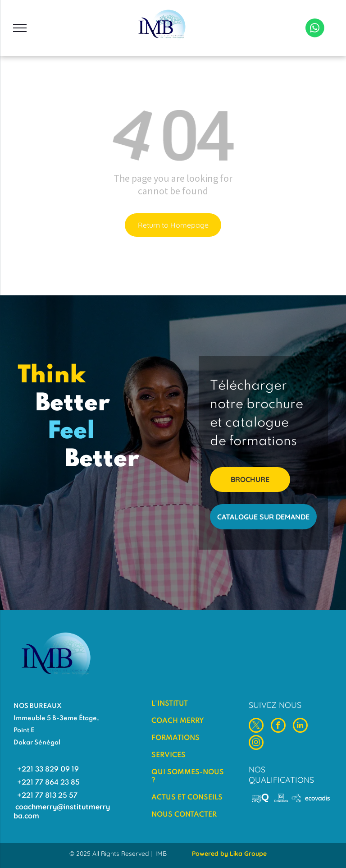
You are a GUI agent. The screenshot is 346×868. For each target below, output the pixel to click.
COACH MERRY (178, 721)
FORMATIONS (175, 738)
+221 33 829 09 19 (48, 770)
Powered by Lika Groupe (229, 854)
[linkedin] (300, 726)
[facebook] (278, 726)
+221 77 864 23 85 (48, 783)
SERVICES (168, 755)
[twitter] (256, 726)
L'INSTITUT (170, 704)
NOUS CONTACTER (184, 815)
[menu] (20, 28)
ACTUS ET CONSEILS (187, 798)
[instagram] (256, 744)
